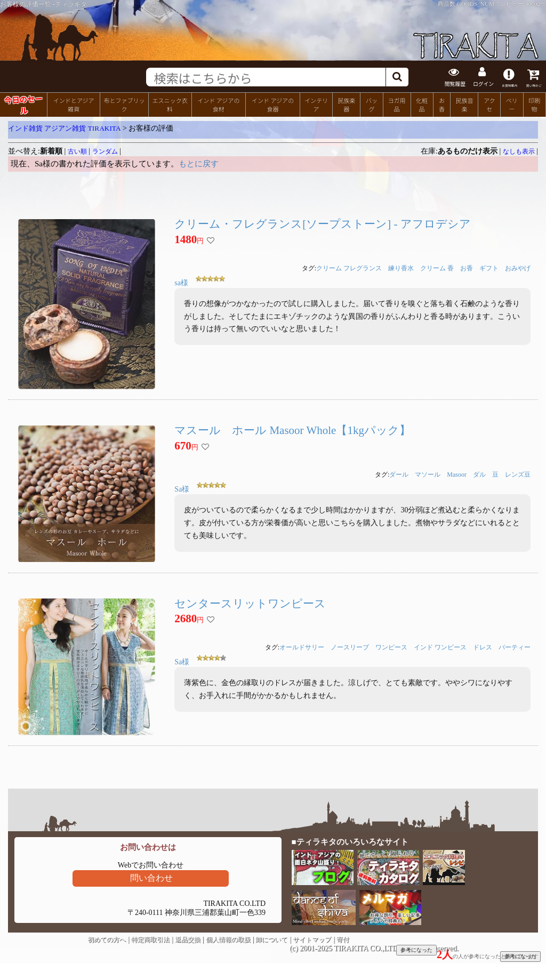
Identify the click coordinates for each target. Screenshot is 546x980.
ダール (399, 473)
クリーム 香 (437, 267)
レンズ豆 (518, 473)
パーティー (515, 646)
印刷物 (534, 103)
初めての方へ (107, 938)
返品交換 (188, 938)
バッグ (372, 103)
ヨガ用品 (396, 103)
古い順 (77, 150)
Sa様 (182, 488)
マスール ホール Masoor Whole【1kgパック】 (292, 429)
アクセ (489, 103)
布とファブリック (124, 103)
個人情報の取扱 (228, 938)
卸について (271, 938)
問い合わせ (151, 877)
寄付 (343, 938)
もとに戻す (199, 163)
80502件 (536, 4)
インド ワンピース (440, 646)
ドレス (483, 646)
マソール (428, 473)
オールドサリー (302, 646)
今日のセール (23, 103)
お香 (442, 103)
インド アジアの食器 (273, 103)
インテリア (316, 103)
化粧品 (422, 103)
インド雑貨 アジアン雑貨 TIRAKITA (65, 127)
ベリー (512, 103)
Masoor (457, 473)
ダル (479, 473)
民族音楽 (464, 103)
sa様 (181, 282)
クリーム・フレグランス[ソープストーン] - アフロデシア (322, 223)
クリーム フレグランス (349, 267)
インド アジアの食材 (218, 103)
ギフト (489, 267)
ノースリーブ (350, 646)
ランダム (105, 150)
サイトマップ (312, 938)
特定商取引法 (150, 938)
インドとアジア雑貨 (74, 103)
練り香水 (401, 267)
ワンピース (391, 646)
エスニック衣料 (170, 103)
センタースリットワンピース (250, 603)
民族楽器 (346, 103)
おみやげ (518, 267)
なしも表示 (519, 150)
